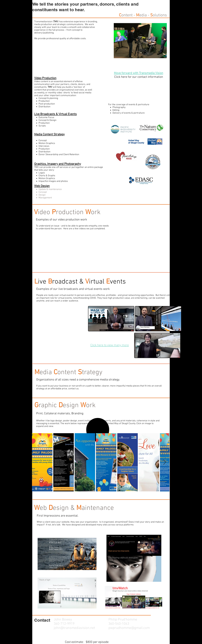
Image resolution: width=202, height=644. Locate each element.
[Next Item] (165, 462)
